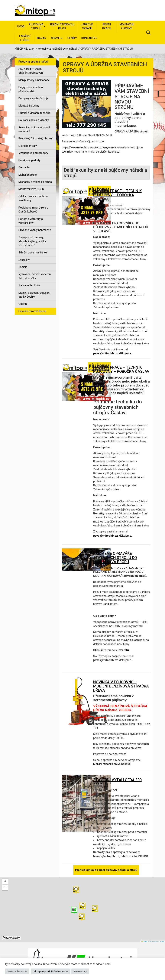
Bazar (42, 38)
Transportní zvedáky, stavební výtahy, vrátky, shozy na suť (32, 241)
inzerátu (123, 650)
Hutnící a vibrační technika (34, 113)
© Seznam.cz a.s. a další (156, 941)
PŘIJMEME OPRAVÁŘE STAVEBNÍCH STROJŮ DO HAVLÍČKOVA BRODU (115, 558)
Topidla (23, 267)
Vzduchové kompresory (33, 153)
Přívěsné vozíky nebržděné (35, 230)
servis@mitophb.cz (108, 152)
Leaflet (144, 941)
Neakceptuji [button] (80, 971)
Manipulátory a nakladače (34, 80)
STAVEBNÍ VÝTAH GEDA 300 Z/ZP (117, 782)
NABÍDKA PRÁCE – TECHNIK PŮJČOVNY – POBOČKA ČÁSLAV (121, 369)
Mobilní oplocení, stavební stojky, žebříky (34, 295)
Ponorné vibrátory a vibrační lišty (31, 221)
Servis (57, 38)
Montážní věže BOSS (31, 189)
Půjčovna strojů (37, 26)
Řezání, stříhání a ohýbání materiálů (34, 129)
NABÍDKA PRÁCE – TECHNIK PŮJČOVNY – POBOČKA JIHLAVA (117, 195)
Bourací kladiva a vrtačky (34, 120)
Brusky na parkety (29, 160)
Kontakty (89, 38)
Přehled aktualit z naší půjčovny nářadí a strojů (106, 870)
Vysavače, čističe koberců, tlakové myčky (35, 276)
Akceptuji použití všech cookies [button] (51, 971)
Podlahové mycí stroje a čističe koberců (33, 210)
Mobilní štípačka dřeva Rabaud (112, 764)
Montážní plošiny (126, 26)
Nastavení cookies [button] (17, 971)
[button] (95, 909)
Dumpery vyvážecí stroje (33, 98)
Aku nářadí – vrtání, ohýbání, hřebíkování (31, 71)
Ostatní (23, 304)
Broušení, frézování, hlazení (35, 138)
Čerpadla (24, 167)
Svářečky (24, 260)
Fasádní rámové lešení (32, 311)
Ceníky (72, 38)
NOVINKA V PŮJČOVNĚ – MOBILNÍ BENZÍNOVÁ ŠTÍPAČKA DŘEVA (121, 686)
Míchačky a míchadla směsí (35, 182)
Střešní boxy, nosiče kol (33, 253)
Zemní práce (107, 26)
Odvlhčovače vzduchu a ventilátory (33, 198)
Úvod (21, 26)
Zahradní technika (29, 285)
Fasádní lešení (25, 38)
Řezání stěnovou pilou (62, 26)
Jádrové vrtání (87, 26)
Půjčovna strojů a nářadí (33, 62)
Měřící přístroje (28, 175)
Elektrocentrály (28, 146)
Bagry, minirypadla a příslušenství (31, 89)
